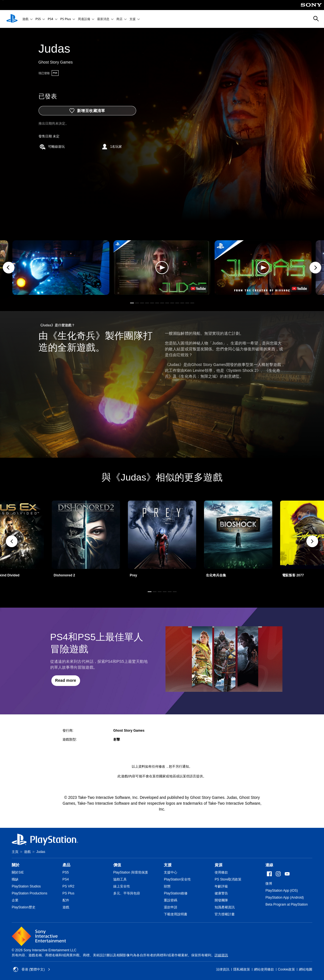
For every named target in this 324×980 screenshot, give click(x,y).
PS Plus (66, 19)
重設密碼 (171, 900)
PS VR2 (69, 886)
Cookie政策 (286, 969)
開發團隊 (221, 900)
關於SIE (18, 872)
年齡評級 (221, 886)
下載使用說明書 (176, 914)
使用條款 (221, 872)
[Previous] (9, 268)
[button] (162, 268)
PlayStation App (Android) (285, 897)
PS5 (38, 19)
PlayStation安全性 (177, 879)
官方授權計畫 (225, 914)
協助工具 (120, 879)
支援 (133, 19)
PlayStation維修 (176, 893)
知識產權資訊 (225, 907)
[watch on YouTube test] (198, 288)
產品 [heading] (66, 865)
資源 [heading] (219, 865)
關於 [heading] (16, 865)
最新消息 (103, 19)
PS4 (51, 19)
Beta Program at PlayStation (286, 904)
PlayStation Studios (26, 886)
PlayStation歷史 (24, 907)
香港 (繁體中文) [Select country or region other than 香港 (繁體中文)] (32, 969)
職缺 (15, 879)
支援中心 (171, 872)
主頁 (15, 852)
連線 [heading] (269, 865)
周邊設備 (84, 19)
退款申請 (171, 907)
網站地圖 (306, 969)
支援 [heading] (168, 865)
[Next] (315, 268)
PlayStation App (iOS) (282, 891)
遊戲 (25, 19)
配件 (66, 900)
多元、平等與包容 (127, 893)
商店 (119, 19)
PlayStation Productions (29, 893)
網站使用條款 (264, 969)
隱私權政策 (242, 969)
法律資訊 (223, 969)
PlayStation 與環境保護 (131, 872)
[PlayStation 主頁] (12, 19)
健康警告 (221, 893)
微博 (269, 884)
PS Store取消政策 (228, 879)
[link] (162, 541)
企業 (15, 900)
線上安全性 (122, 886)
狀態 (167, 886)
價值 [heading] (117, 865)
